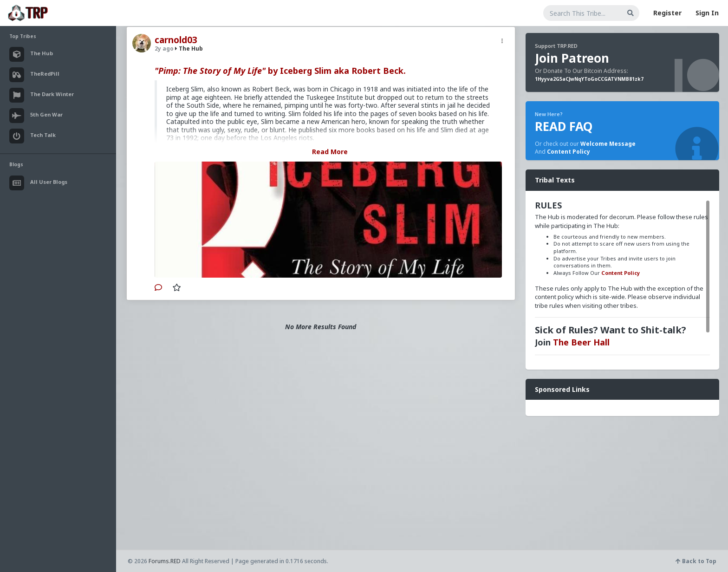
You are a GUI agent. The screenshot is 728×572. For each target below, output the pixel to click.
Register (667, 13)
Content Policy (569, 152)
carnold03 (176, 40)
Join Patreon (572, 58)
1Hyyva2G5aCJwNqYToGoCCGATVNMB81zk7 (589, 79)
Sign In (707, 13)
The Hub (189, 49)
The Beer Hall (581, 342)
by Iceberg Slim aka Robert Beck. (280, 71)
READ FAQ (564, 126)
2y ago (164, 49)
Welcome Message (608, 144)
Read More (330, 152)
